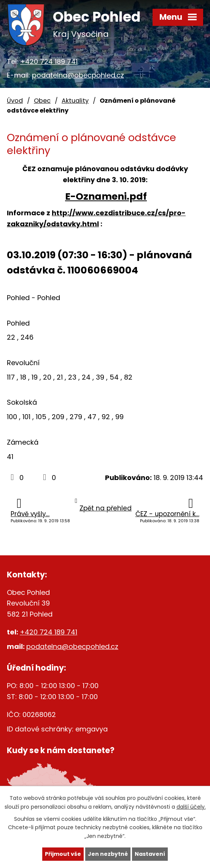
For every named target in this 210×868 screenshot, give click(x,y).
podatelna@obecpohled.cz (78, 75)
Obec (42, 101)
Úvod (15, 101)
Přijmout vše (63, 854)
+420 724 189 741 (49, 61)
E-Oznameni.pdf (106, 196)
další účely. (191, 806)
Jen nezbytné (108, 854)
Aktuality (75, 101)
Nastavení (150, 854)
